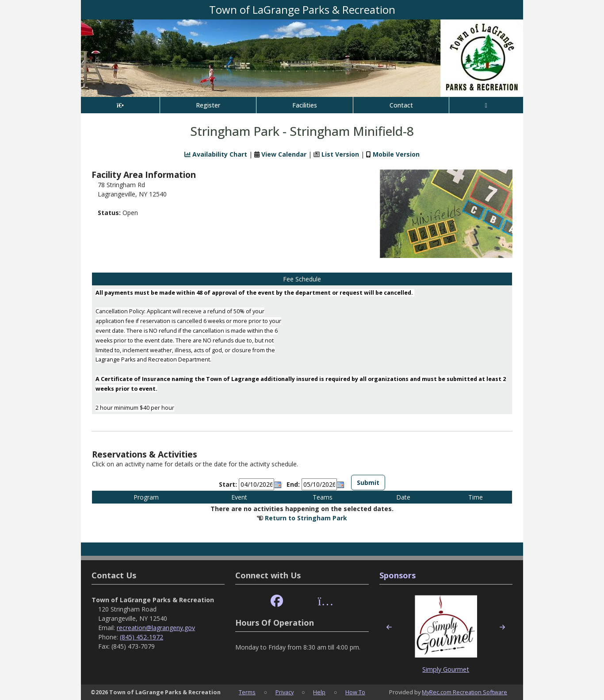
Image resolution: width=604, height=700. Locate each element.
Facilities (305, 105)
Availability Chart (216, 154)
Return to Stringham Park (306, 518)
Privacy (285, 692)
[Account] (486, 105)
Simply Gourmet (446, 669)
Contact (401, 105)
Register (208, 105)
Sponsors (398, 575)
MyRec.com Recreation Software (464, 692)
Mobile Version (396, 154)
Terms (247, 692)
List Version (340, 154)
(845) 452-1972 (141, 637)
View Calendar (284, 154)
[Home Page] (120, 105)
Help (319, 692)
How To (355, 692)
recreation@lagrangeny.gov (156, 628)
